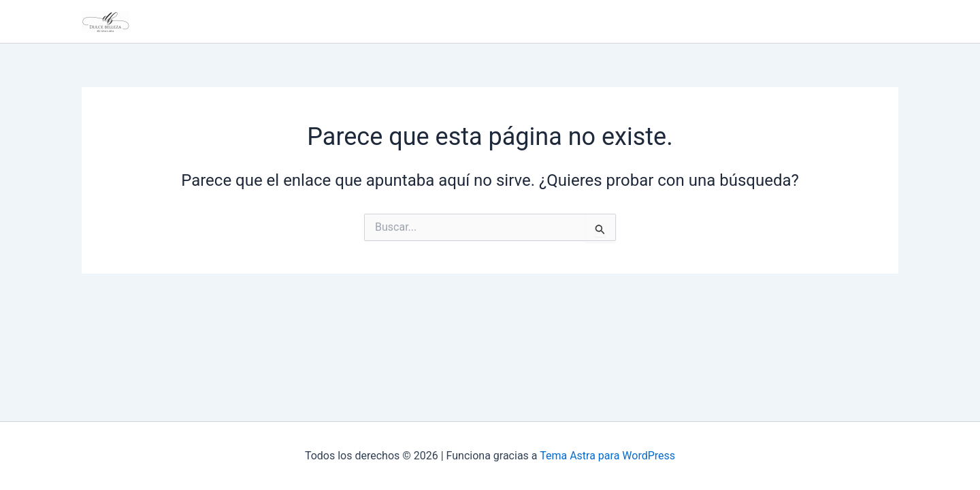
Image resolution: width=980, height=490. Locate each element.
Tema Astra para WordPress (607, 456)
